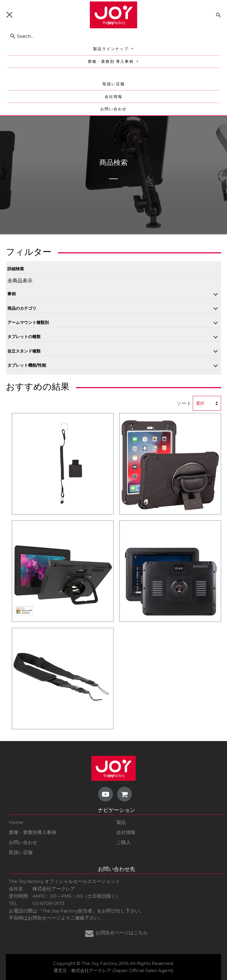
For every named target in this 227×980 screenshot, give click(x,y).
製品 (121, 822)
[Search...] (102, 36)
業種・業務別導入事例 (33, 832)
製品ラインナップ (115, 49)
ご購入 (124, 842)
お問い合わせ (113, 109)
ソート (184, 403)
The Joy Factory (99, 963)
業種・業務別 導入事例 (115, 62)
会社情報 (113, 97)
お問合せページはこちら (122, 933)
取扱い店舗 (114, 84)
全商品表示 (20, 281)
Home (16, 822)
